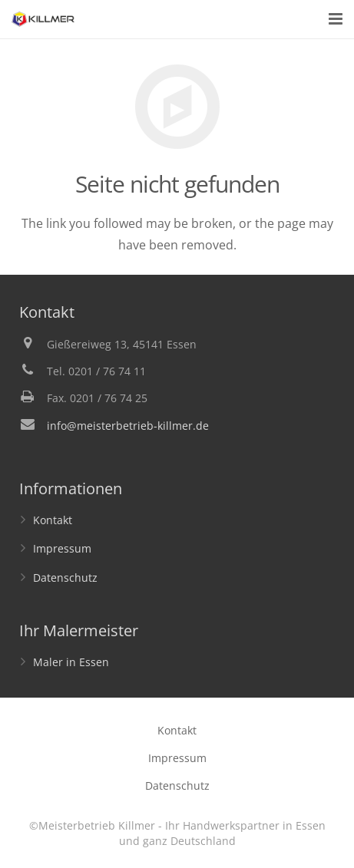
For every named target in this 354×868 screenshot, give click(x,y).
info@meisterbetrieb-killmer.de (128, 426)
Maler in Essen (71, 662)
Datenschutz (65, 578)
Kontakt (53, 520)
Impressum (62, 548)
